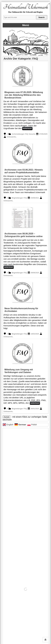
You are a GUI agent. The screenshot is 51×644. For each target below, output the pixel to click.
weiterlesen (27, 129)
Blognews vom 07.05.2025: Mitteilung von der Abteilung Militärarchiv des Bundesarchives (24, 95)
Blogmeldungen (17, 198)
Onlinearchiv (11, 137)
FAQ (27, 134)
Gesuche (32, 134)
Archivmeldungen (18, 134)
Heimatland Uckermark (26, 7)
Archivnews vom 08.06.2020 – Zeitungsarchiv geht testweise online (24, 235)
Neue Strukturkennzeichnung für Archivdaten (21, 310)
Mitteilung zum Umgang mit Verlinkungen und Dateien (19, 371)
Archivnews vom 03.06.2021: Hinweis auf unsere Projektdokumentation (24, 171)
